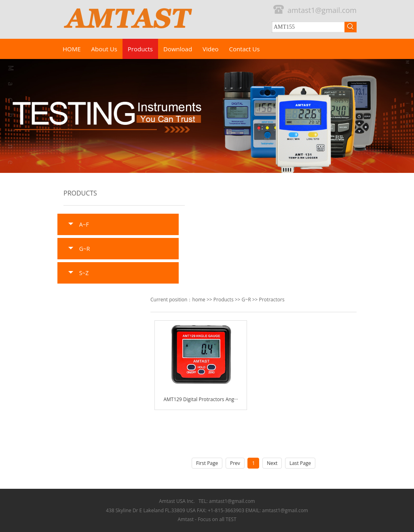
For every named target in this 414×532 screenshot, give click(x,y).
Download (178, 49)
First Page (207, 463)
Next (272, 463)
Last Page (300, 463)
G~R (246, 300)
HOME (72, 49)
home (199, 300)
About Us (104, 49)
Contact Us (244, 49)
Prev (235, 463)
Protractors (272, 300)
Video (210, 49)
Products (140, 49)
